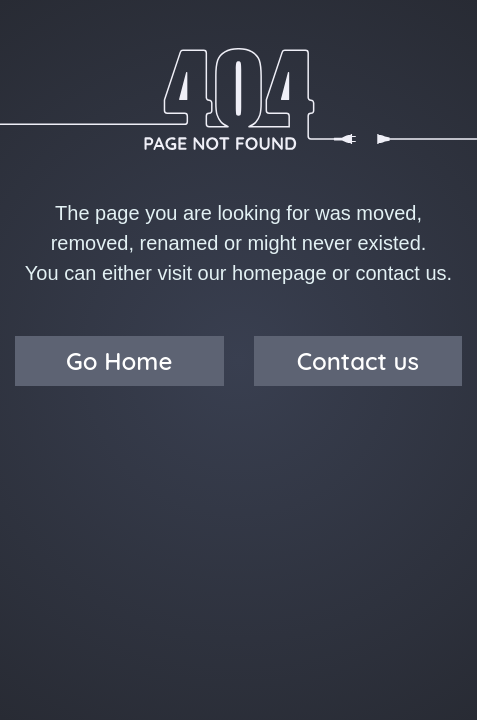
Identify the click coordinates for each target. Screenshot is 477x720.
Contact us (358, 361)
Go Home (119, 361)
